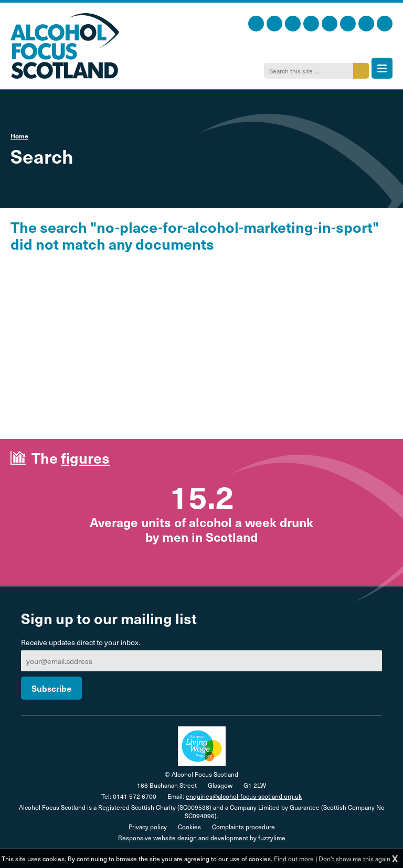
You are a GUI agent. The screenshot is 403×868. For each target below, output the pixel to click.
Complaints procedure (243, 827)
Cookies (189, 827)
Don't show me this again (354, 859)
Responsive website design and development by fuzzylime (202, 838)
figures (85, 458)
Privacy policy (148, 827)
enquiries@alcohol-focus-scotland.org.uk (244, 796)
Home (19, 136)
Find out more (294, 859)
